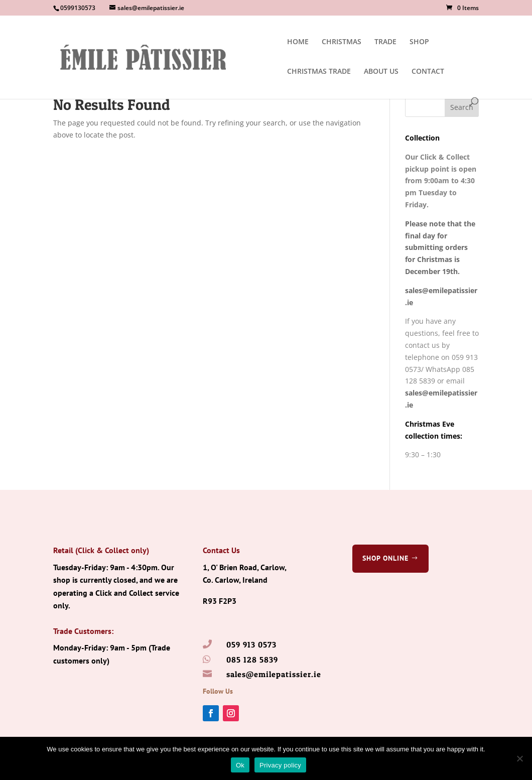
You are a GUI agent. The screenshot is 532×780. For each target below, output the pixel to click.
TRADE (385, 42)
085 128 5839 (252, 660)
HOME (298, 42)
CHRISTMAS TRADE (319, 72)
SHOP (419, 42)
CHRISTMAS (342, 42)
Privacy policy (280, 765)
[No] (519, 758)
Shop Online (385, 558)
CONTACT (428, 72)
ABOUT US (381, 72)
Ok (240, 765)
